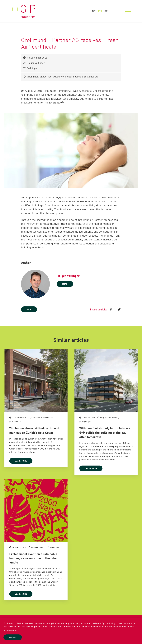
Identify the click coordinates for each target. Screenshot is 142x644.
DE (94, 11)
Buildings (32, 68)
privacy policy (10, 630)
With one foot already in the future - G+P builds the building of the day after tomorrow (105, 433)
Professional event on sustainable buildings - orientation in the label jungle (33, 559)
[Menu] (128, 11)
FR (106, 11)
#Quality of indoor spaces (67, 77)
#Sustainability (90, 77)
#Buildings (33, 77)
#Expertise (46, 77)
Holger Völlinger (36, 63)
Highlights (87, 422)
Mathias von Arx (38, 547)
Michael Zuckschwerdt (44, 418)
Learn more (21, 461)
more (65, 284)
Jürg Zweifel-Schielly (109, 418)
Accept (13, 637)
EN (100, 11)
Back (29, 309)
